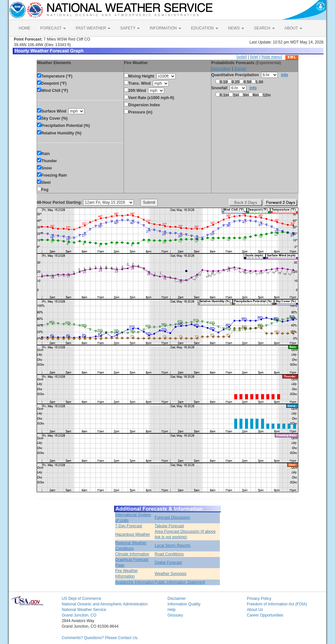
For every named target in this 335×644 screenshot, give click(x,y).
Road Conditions (169, 554)
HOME (25, 28)
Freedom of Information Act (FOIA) (277, 604)
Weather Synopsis (171, 574)
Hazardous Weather (133, 534)
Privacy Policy (259, 599)
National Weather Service (84, 610)
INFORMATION (165, 28)
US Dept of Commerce (82, 599)
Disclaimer (177, 599)
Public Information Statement (180, 582)
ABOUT (293, 28)
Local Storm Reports (173, 546)
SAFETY (130, 28)
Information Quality (184, 604)
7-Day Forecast (129, 526)
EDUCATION (205, 28)
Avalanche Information (135, 582)
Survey (240, 69)
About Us (255, 610)
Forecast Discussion (172, 517)
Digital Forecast (168, 563)
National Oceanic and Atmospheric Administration (105, 604)
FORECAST (53, 28)
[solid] (242, 57)
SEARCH (264, 28)
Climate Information (132, 554)
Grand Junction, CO (79, 615)
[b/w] (254, 57)
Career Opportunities (265, 615)
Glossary (175, 615)
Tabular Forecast (169, 526)
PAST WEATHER (93, 28)
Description (221, 69)
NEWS (236, 28)
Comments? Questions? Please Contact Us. (100, 638)
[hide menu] (272, 57)
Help (172, 610)
